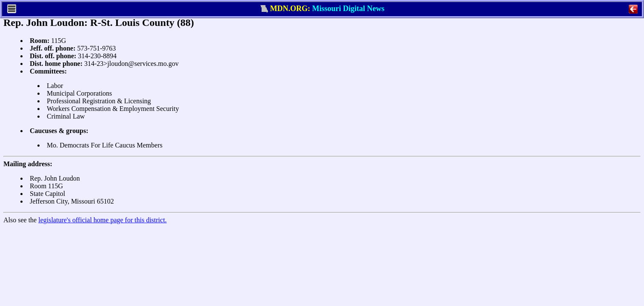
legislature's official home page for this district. (103, 220)
